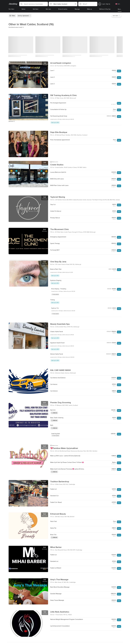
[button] (34, 4)
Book (119, 71)
